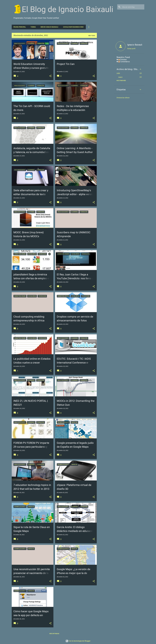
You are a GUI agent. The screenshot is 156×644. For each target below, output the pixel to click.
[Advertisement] (105, 72)
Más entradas (54, 634)
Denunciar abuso (123, 98)
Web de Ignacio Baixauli (49, 27)
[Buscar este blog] (133, 7)
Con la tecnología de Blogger (78, 641)
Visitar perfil (131, 49)
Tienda (33, 27)
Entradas (123, 60)
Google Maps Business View (73, 27)
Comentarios (124, 62)
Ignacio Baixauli (135, 45)
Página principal (20, 27)
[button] (50, 76)
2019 (118, 73)
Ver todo (92, 36)
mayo (120, 77)
